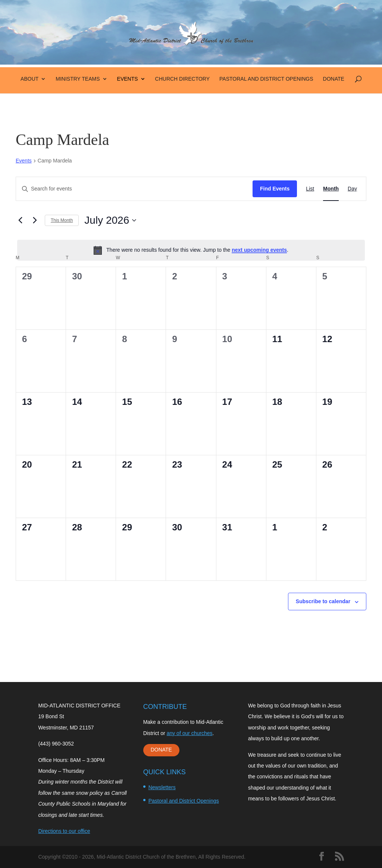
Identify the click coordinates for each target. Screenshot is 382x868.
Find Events (275, 189)
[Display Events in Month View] (331, 189)
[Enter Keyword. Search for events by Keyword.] (134, 189)
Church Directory (183, 79)
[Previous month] (20, 220)
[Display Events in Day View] (352, 189)
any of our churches (190, 733)
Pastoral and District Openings (266, 79)
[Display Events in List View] (310, 189)
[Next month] (35, 220)
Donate (334, 79)
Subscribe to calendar (323, 601)
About (29, 79)
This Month (62, 220)
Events (128, 79)
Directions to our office (64, 831)
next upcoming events (259, 250)
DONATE (161, 750)
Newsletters (162, 787)
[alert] (191, 250)
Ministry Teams (78, 79)
